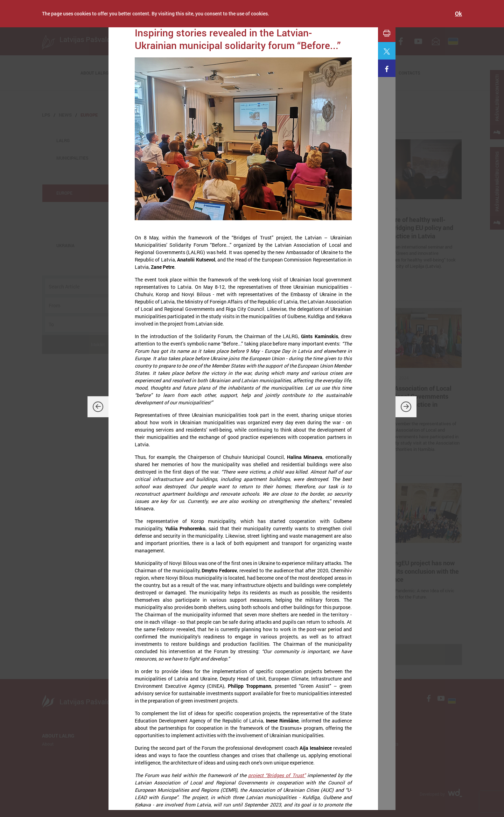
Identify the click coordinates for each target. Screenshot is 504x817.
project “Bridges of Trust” (277, 775)
